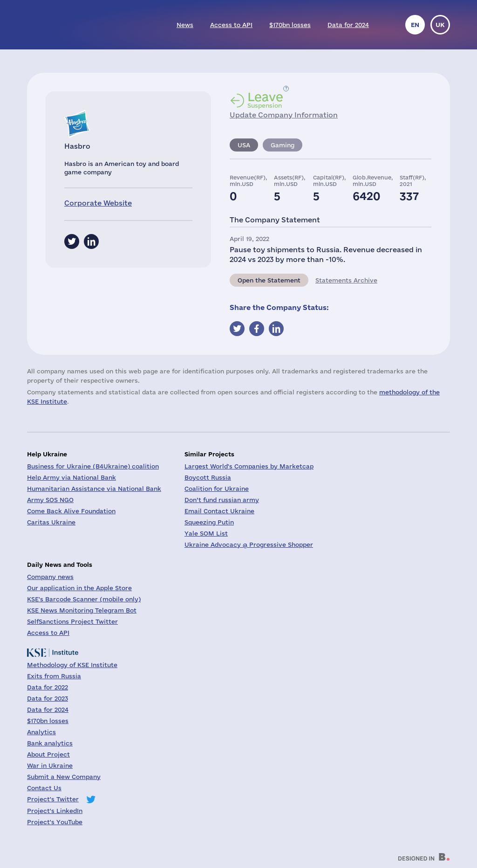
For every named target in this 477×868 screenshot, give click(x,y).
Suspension (265, 100)
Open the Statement (269, 280)
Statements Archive (346, 280)
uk (440, 25)
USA (244, 145)
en (415, 25)
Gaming (283, 145)
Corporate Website (98, 203)
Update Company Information (284, 115)
